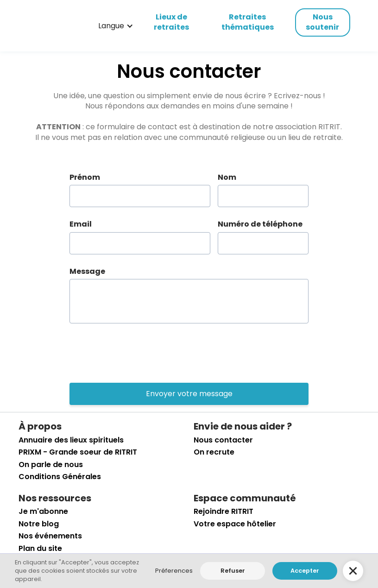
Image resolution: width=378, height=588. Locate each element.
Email (81, 224)
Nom (227, 177)
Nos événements (50, 536)
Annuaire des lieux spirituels (71, 440)
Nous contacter (223, 440)
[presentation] (140, 354)
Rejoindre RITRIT (224, 512)
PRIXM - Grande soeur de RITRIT (78, 452)
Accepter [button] (305, 571)
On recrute (214, 452)
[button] (116, 26)
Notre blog (39, 524)
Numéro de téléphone (260, 224)
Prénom (85, 177)
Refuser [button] (233, 571)
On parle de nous (51, 465)
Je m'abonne (43, 512)
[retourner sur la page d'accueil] (48, 26)
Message (87, 272)
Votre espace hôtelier (235, 524)
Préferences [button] (174, 571)
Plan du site (40, 549)
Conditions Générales (60, 477)
